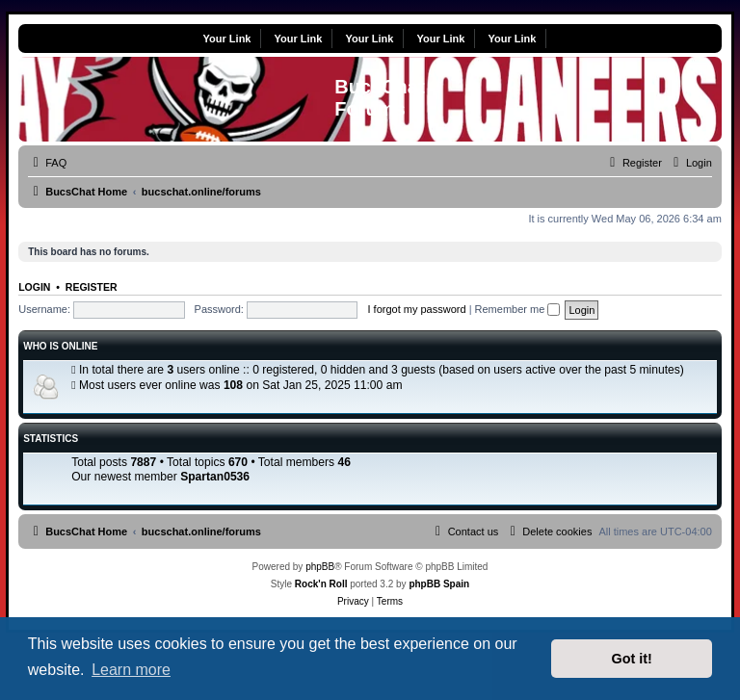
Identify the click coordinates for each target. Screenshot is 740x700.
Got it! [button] (632, 659)
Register (92, 287)
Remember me (518, 309)
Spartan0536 (215, 477)
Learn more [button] (131, 670)
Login (34, 287)
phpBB (320, 567)
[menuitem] (47, 163)
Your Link (227, 39)
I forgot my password (416, 309)
